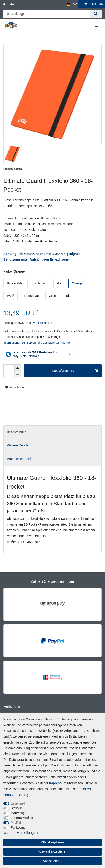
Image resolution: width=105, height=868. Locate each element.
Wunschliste (15, 387)
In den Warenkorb (73, 371)
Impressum (58, 783)
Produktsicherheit (19, 459)
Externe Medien (22, 818)
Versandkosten (42, 323)
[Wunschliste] (75, 4)
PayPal (16, 823)
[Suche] (96, 14)
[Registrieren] (13, 4)
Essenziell (18, 803)
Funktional (18, 827)
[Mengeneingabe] (9, 371)
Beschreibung (17, 432)
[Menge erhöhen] (18, 368)
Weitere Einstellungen (20, 833)
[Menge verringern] (18, 374)
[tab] (52, 432)
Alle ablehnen (52, 861)
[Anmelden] (5, 4)
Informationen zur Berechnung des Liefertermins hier (37, 343)
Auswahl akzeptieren (52, 851)
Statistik (16, 808)
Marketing (18, 813)
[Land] (69, 4)
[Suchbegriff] (47, 14)
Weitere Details (18, 445)
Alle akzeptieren (53, 842)
